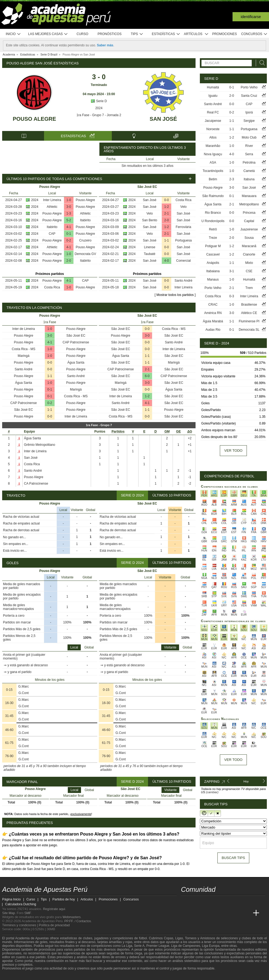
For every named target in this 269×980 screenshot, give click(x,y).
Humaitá (213, 87)
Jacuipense (213, 121)
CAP (52, 234)
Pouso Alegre (34, 119)
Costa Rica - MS (24, 349)
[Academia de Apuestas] (226, 913)
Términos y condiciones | (21, 925)
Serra (249, 154)
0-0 (167, 200)
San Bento (150, 220)
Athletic (52, 207)
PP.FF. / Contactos (78, 921)
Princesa (249, 213)
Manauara (249, 196)
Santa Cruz (249, 96)
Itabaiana (213, 271)
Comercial (183, 261)
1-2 (167, 207)
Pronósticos (110, 34)
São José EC (76, 336)
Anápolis (213, 263)
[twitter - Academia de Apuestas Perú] (186, 902)
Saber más (105, 45)
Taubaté (150, 254)
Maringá (24, 356)
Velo (184, 207)
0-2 (69, 240)
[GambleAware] (16, 975)
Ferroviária (184, 227)
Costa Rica (52, 287)
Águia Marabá (213, 321)
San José (163, 119)
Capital (249, 221)
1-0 (69, 200)
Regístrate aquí (54, 909)
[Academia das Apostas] (196, 913)
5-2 (69, 220)
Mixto (249, 263)
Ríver (249, 146)
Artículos (196, 34)
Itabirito (85, 220)
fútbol (143, 938)
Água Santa (76, 363)
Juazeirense (249, 229)
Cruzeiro (85, 240)
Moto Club (249, 137)
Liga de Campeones (186, 946)
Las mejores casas (48, 34)
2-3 (232, 179)
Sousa (249, 238)
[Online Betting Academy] (216, 913)
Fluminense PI (249, 321)
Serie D (99, 101)
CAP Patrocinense (76, 342)
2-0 (69, 261)
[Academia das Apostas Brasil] (206, 913)
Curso (83, 34)
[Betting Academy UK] (246, 913)
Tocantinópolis (213, 171)
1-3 (69, 213)
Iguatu (213, 96)
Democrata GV (85, 254)
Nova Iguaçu (213, 154)
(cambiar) (212, 792)
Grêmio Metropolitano (40, 445)
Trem (249, 288)
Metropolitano (249, 204)
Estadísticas (166, 34)
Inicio (13, 34)
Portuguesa (184, 240)
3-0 (69, 207)
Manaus (213, 279)
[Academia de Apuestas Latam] (236, 913)
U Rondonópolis (213, 221)
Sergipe (249, 121)
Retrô (213, 229)
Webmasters (71, 917)
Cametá (249, 171)
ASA (213, 163)
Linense (150, 247)
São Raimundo (213, 196)
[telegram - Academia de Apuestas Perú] (216, 902)
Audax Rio (213, 330)
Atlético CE (249, 313)
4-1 (69, 227)
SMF (28, 913)
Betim (213, 179)
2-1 (167, 213)
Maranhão (213, 146)
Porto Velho (249, 87)
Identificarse (251, 17)
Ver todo (233, 451)
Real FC (213, 112)
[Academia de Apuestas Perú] (186, 913)
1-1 (167, 240)
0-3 (232, 296)
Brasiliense (249, 305)
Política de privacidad (54, 925)
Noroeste (213, 129)
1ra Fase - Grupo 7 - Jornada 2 (99, 115)
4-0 (167, 261)
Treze (213, 238)
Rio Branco (213, 213)
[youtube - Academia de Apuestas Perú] (196, 902)
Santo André (183, 281)
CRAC (213, 305)
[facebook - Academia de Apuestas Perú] (206, 902)
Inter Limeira (52, 200)
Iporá (249, 112)
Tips (137, 34)
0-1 (69, 234)
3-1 (232, 271)
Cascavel (213, 254)
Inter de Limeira (24, 329)
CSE (249, 271)
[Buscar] (261, 63)
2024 (99, 108)
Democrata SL (249, 330)
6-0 (147, 376)
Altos (213, 137)
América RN (213, 313)
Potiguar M (213, 246)
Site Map (9, 913)
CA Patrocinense (36, 484)
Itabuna (249, 179)
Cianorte (249, 254)
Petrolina (249, 163)
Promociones (225, 34)
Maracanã (249, 246)
